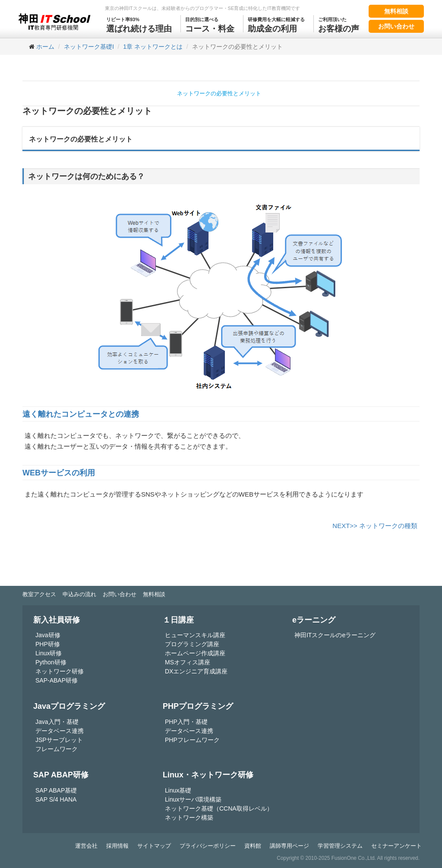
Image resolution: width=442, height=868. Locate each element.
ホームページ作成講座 (195, 653)
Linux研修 (49, 653)
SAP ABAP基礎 (56, 790)
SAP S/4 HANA (56, 799)
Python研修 (51, 662)
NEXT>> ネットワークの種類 (375, 526)
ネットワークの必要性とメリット (219, 93)
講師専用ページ (289, 846)
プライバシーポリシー (208, 846)
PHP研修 (48, 644)
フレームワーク (57, 749)
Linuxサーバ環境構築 (193, 799)
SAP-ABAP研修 (57, 680)
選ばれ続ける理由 (139, 24)
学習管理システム (340, 846)
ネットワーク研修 (60, 671)
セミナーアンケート (396, 846)
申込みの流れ (79, 594)
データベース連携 (60, 731)
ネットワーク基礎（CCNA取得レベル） (219, 808)
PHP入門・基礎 (186, 722)
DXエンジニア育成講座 (196, 671)
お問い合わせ (396, 26)
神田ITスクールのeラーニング (335, 635)
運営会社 (86, 846)
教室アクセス (39, 594)
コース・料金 (210, 24)
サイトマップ (154, 846)
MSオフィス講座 (188, 662)
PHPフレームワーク (192, 740)
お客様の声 (339, 24)
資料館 (253, 846)
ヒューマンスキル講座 (195, 635)
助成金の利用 (276, 24)
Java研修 (48, 635)
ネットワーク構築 (189, 818)
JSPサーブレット (59, 740)
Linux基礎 (178, 790)
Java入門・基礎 (57, 722)
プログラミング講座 (192, 644)
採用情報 (117, 846)
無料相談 (396, 11)
